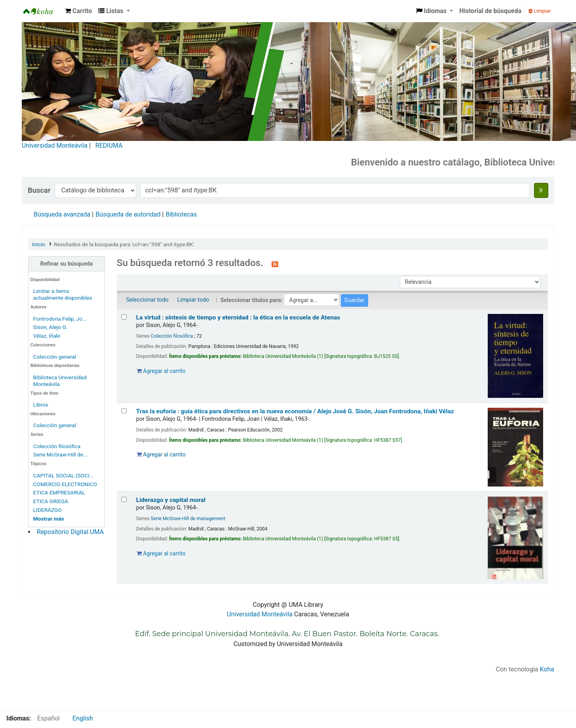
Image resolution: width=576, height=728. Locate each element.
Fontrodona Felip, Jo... (60, 319)
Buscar (39, 190)
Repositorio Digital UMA (70, 532)
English (83, 718)
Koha (547, 669)
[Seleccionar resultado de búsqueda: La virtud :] (124, 317)
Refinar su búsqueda (67, 264)
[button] (78, 11)
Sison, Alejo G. (50, 327)
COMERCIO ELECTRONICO (65, 484)
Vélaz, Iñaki (47, 336)
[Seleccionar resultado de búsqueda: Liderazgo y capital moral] (124, 499)
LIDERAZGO (48, 510)
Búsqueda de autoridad (128, 214)
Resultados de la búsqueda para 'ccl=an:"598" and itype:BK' (124, 244)
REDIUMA (109, 145)
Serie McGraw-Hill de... (60, 454)
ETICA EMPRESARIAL (59, 492)
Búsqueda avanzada (62, 214)
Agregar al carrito (161, 371)
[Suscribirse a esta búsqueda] (275, 264)
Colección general (55, 357)
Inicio (39, 244)
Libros (41, 405)
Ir (541, 190)
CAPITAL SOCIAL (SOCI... (64, 475)
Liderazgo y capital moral (171, 500)
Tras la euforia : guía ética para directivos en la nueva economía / (295, 411)
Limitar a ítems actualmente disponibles (63, 294)
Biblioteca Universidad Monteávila (42, 11)
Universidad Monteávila (55, 145)
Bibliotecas (181, 214)
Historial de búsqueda (490, 11)
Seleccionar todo (147, 300)
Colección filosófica (57, 446)
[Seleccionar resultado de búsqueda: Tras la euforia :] (124, 411)
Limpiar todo (193, 300)
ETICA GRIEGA (51, 501)
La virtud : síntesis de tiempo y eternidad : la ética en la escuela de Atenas (238, 317)
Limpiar (540, 11)
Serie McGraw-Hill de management (188, 519)
